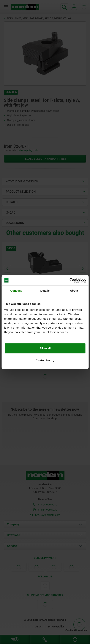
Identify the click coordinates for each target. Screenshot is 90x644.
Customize (45, 360)
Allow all (45, 348)
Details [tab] (45, 291)
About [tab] (74, 291)
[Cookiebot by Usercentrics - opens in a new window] (69, 280)
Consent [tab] (16, 291)
